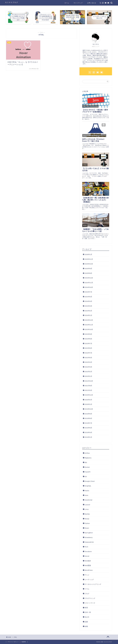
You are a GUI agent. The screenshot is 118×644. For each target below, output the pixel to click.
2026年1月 (88, 254)
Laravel (87, 505)
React (87, 528)
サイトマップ (78, 3)
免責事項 (24, 642)
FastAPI (88, 472)
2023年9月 (88, 334)
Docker (87, 467)
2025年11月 (89, 259)
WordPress (89, 570)
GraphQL (88, 486)
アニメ (87, 575)
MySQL (87, 514)
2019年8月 (88, 418)
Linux (87, 509)
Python (87, 523)
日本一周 (88, 612)
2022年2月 (88, 372)
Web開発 (88, 565)
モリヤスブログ (12, 2)
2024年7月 (88, 292)
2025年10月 (89, 264)
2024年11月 (89, 283)
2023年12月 (89, 320)
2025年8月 (88, 273)
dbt (86, 462)
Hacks (87, 491)
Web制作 (88, 561)
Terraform (88, 551)
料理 (86, 608)
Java (87, 495)
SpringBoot (89, 533)
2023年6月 (88, 348)
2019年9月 (88, 414)
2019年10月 (89, 409)
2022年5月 (88, 358)
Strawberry (89, 537)
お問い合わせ (92, 3)
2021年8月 (88, 386)
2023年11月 (89, 325)
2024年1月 (88, 315)
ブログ (87, 594)
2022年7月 (88, 353)
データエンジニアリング (93, 584)
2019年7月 (88, 423)
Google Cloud (90, 481)
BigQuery (88, 458)
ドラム (87, 589)
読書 (86, 622)
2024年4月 (88, 301)
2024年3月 (88, 306)
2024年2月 (88, 311)
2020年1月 (88, 404)
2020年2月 (88, 400)
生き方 (87, 617)
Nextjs (87, 519)
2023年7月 (88, 343)
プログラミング (90, 598)
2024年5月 (88, 297)
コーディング (89, 580)
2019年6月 (88, 428)
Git (86, 476)
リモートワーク (90, 603)
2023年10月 (89, 329)
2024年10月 (89, 287)
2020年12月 (89, 395)
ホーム (67, 3)
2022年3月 (88, 367)
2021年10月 (89, 381)
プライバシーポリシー (13, 642)
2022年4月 (88, 362)
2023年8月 (88, 339)
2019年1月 (88, 437)
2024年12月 (89, 278)
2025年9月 (88, 268)
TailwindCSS (89, 542)
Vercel (87, 556)
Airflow (87, 453)
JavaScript (89, 500)
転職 (86, 626)
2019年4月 (88, 432)
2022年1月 (88, 376)
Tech (87, 547)
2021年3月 (88, 390)
